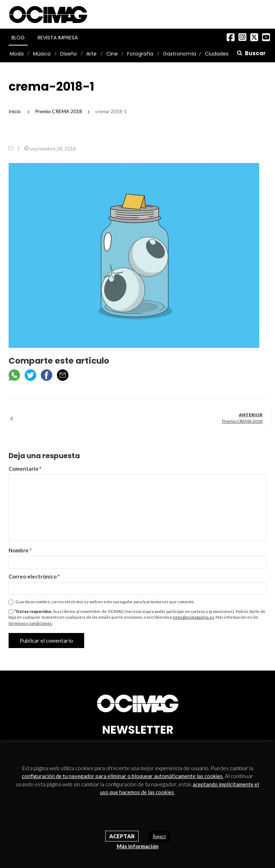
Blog (18, 38)
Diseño (69, 54)
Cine (112, 54)
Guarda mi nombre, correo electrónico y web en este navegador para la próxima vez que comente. (105, 602)
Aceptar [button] (122, 836)
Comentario (25, 469)
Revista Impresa (58, 38)
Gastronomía (180, 54)
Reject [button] (159, 836)
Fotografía (140, 54)
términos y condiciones (30, 623)
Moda (17, 54)
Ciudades (217, 54)
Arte (91, 54)
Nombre (20, 550)
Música (42, 54)
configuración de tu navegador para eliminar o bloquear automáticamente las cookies (122, 776)
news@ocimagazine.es (193, 617)
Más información (138, 846)
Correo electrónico (34, 576)
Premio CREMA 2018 (242, 421)
